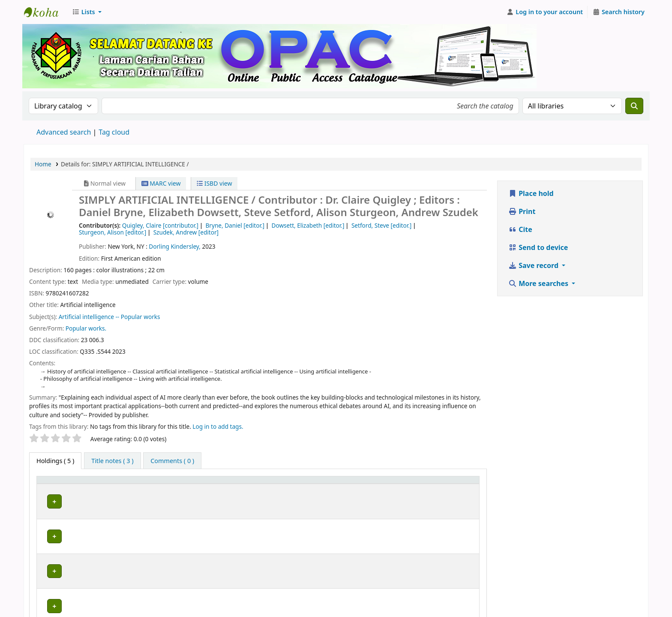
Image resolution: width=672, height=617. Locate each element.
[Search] (634, 106)
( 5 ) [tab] (55, 461)
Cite (520, 229)
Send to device (538, 247)
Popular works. (86, 328)
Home (43, 164)
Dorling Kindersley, (174, 246)
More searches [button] (539, 283)
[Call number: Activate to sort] (328, 484)
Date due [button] (443, 484)
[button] (87, 12)
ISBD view (214, 183)
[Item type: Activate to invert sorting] (65, 484)
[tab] (112, 461)
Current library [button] (120, 484)
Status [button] (389, 484)
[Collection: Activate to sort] (253, 484)
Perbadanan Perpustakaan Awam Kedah (45, 12)
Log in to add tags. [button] (218, 426)
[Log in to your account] (545, 12)
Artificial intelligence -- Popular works (109, 317)
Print (522, 211)
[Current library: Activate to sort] (159, 484)
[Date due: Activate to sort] (452, 484)
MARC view (161, 183)
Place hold (531, 193)
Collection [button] (243, 484)
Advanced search (64, 132)
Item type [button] (55, 484)
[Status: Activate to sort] (400, 484)
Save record (534, 265)
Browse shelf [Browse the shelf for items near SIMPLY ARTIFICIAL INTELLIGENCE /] (335, 500)
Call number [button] (304, 484)
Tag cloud (114, 132)
